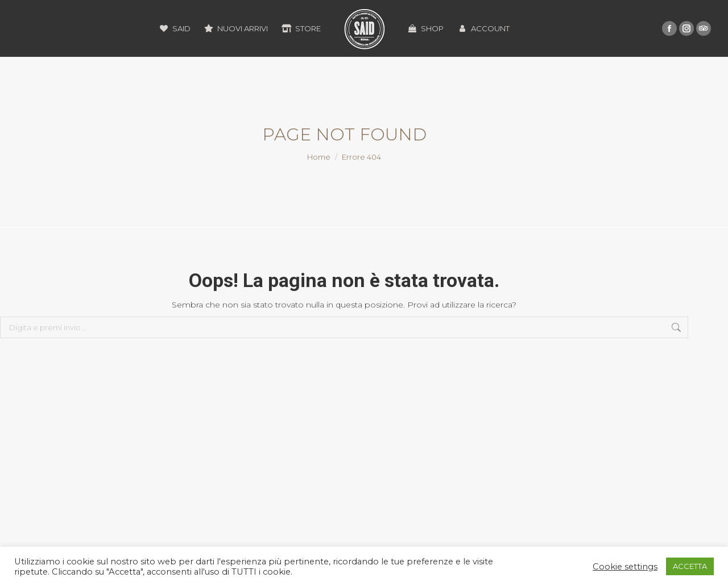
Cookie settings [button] (625, 567)
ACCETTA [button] (690, 566)
